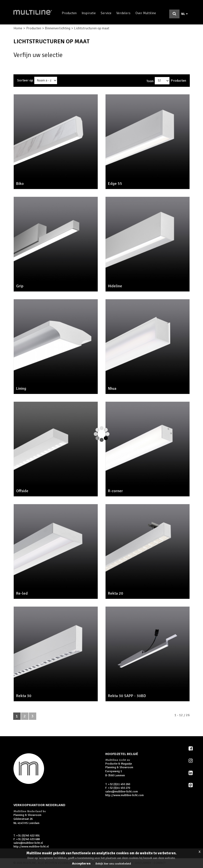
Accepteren (81, 863)
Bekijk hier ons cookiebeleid (113, 864)
